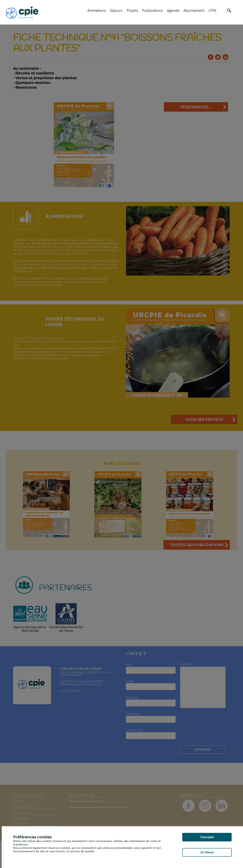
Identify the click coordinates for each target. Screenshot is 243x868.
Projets (132, 10)
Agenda (173, 10)
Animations (97, 10)
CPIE (213, 10)
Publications (152, 10)
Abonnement (194, 10)
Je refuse (207, 852)
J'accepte (207, 837)
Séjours (116, 10)
